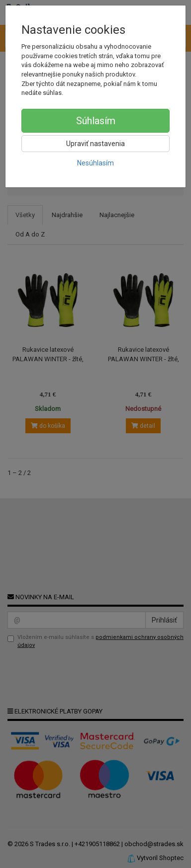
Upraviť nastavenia (95, 144)
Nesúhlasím (95, 163)
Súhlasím (96, 121)
